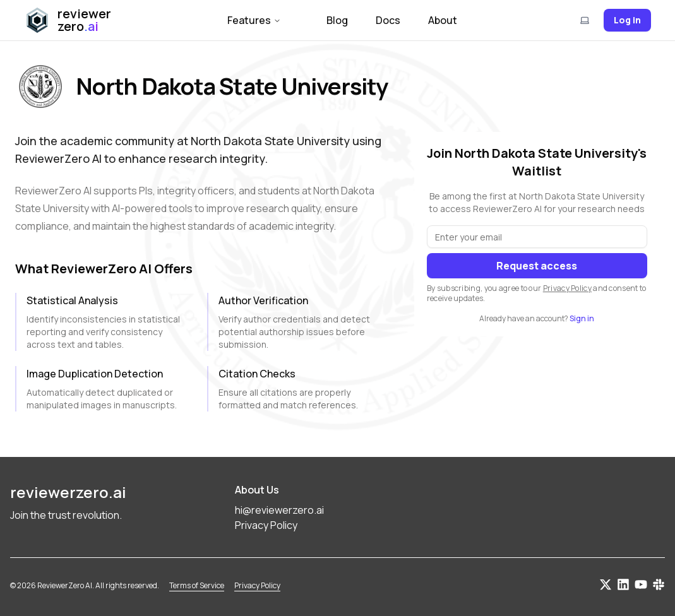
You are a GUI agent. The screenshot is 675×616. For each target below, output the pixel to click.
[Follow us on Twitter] (606, 584)
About (443, 20)
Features (254, 20)
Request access (537, 266)
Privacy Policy (567, 288)
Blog (337, 20)
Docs (388, 20)
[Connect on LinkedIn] (623, 584)
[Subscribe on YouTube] (641, 584)
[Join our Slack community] (659, 584)
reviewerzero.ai (68, 492)
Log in (627, 20)
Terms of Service (197, 586)
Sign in (582, 318)
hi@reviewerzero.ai (279, 510)
